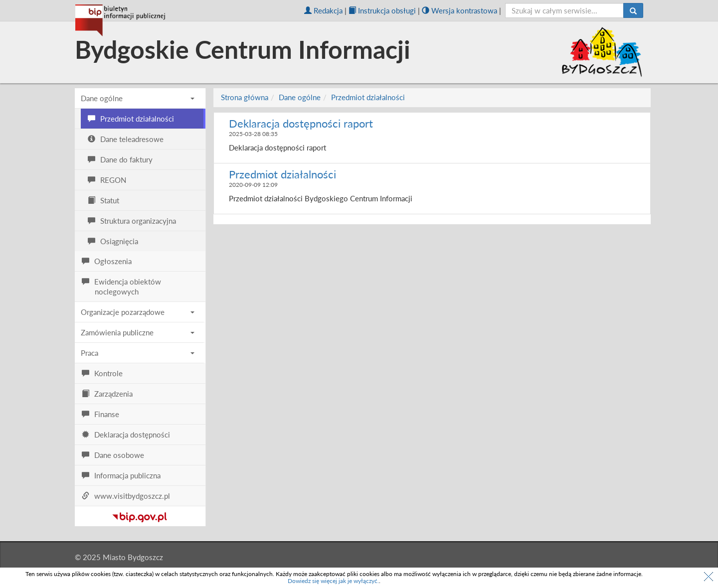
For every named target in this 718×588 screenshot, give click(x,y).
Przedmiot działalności (368, 97)
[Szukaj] (633, 10)
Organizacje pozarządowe (138, 312)
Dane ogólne (138, 98)
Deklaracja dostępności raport (301, 123)
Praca (138, 353)
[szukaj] (565, 10)
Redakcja (323, 10)
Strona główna (245, 97)
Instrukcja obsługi (382, 10)
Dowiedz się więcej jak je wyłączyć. (333, 581)
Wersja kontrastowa (459, 10)
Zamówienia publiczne (138, 332)
